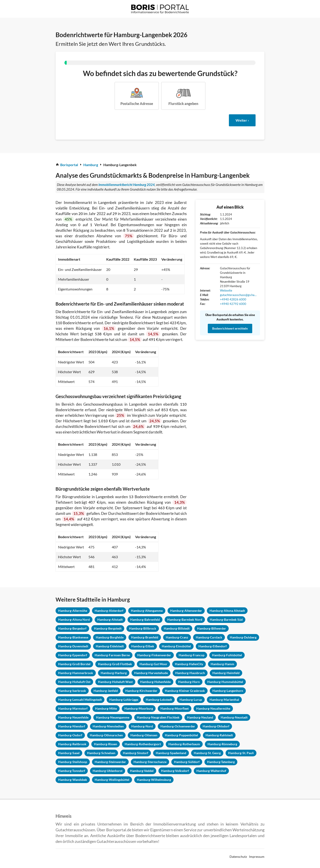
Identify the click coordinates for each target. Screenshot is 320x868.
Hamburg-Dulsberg (243, 637)
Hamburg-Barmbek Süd (226, 619)
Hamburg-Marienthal (224, 700)
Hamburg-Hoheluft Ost (74, 682)
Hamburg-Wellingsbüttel (112, 780)
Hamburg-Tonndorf (72, 771)
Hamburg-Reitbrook (72, 744)
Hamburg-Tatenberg (221, 762)
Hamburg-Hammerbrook (76, 673)
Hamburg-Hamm (222, 664)
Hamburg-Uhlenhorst (108, 771)
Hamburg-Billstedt (177, 628)
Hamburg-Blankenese (73, 637)
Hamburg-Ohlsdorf (216, 726)
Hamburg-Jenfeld (106, 691)
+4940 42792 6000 (233, 304)
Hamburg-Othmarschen (106, 735)
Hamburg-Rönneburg (222, 744)
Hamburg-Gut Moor (153, 664)
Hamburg (91, 165)
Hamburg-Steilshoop (73, 762)
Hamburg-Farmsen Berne (112, 655)
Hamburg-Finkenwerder (154, 655)
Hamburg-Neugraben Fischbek (158, 717)
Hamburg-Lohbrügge (124, 700)
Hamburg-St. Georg (207, 753)
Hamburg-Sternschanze (150, 762)
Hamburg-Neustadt (234, 717)
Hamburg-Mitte (106, 708)
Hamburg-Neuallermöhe (213, 708)
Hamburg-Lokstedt (159, 700)
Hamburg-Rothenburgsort (143, 744)
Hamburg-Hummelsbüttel (225, 682)
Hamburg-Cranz (177, 637)
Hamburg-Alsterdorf (109, 611)
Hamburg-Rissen (106, 744)
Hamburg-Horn (189, 682)
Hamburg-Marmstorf (73, 708)
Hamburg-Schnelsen (101, 753)
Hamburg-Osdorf (70, 735)
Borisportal (69, 165)
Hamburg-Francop (192, 655)
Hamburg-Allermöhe (73, 611)
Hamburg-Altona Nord (74, 619)
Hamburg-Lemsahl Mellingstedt (80, 700)
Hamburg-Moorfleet (175, 708)
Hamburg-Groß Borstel (74, 664)
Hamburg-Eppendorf (73, 655)
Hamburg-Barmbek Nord (185, 619)
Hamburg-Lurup (191, 700)
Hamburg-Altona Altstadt (227, 611)
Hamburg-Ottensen (144, 735)
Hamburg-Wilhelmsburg (154, 780)
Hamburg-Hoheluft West (115, 682)
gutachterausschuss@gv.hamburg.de (239, 295)
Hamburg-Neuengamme (113, 717)
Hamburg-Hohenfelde (155, 682)
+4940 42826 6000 (233, 299)
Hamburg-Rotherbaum (184, 744)
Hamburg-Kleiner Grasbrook (185, 691)
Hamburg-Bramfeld (145, 637)
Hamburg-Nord (142, 726)
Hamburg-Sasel (69, 753)
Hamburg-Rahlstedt (219, 735)
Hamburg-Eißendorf (213, 646)
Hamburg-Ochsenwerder (178, 726)
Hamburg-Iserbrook (72, 691)
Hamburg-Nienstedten (108, 726)
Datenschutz (238, 857)
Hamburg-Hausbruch (190, 673)
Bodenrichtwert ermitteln (230, 328)
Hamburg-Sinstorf (136, 753)
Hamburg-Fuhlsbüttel (227, 655)
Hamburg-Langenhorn (228, 691)
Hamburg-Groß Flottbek (115, 664)
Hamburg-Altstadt (110, 619)
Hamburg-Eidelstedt (110, 646)
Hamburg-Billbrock (143, 628)
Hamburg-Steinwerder (110, 762)
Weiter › (242, 120)
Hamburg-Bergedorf (72, 628)
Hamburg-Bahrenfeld (145, 619)
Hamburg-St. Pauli (241, 753)
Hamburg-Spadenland (171, 753)
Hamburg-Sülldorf (187, 762)
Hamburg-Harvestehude (151, 673)
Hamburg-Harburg (114, 673)
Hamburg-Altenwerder (186, 611)
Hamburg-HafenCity (189, 664)
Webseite (226, 290)
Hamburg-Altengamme (147, 611)
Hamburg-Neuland (200, 717)
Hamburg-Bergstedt (108, 628)
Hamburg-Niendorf (72, 726)
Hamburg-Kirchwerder (141, 691)
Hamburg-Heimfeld (226, 673)
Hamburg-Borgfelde (110, 637)
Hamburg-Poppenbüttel (181, 735)
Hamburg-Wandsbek (73, 780)
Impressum (257, 857)
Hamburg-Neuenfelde (73, 717)
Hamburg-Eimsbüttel (176, 646)
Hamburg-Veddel (142, 771)
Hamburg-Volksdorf (175, 771)
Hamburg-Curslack (209, 637)
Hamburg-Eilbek (143, 646)
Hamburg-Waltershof (211, 771)
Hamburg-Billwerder (212, 628)
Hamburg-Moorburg (139, 708)
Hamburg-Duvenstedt (73, 646)
